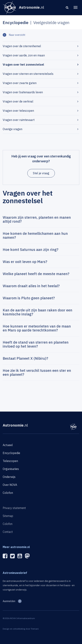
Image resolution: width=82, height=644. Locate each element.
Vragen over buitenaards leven (23, 92)
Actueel (8, 445)
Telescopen (10, 461)
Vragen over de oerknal (18, 101)
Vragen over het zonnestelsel (23, 65)
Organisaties (11, 469)
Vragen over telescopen (18, 111)
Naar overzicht (17, 35)
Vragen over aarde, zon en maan (24, 55)
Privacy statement (14, 508)
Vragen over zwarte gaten (20, 83)
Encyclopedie (11, 453)
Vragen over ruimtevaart (19, 120)
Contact (8, 532)
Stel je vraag (41, 173)
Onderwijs (9, 477)
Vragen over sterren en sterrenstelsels (28, 74)
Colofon (8, 493)
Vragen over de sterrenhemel (22, 46)
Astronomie (15, 425)
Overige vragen (12, 129)
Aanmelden (9, 601)
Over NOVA (10, 485)
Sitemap (8, 516)
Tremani (35, 629)
